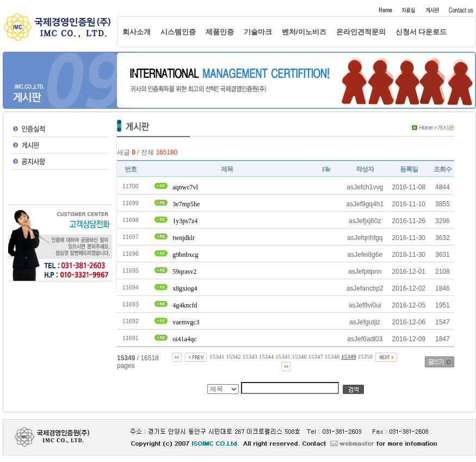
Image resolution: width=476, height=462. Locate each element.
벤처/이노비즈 (304, 32)
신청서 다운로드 (421, 32)
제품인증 (220, 32)
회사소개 (137, 32)
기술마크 (258, 32)
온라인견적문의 (361, 32)
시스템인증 (178, 32)
